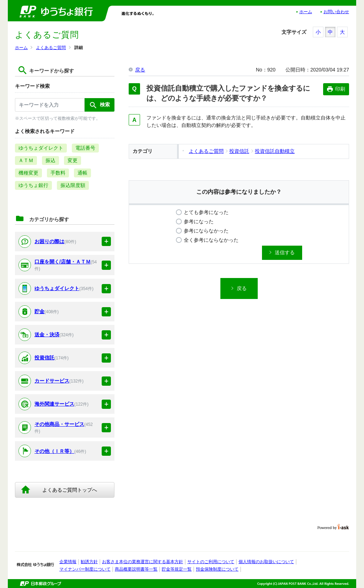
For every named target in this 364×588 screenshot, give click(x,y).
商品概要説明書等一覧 (136, 569)
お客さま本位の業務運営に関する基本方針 (143, 562)
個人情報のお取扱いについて (266, 562)
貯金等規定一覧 (177, 569)
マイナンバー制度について (85, 569)
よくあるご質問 (51, 48)
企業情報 (68, 562)
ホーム (306, 12)
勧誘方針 (89, 562)
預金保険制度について (217, 569)
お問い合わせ (336, 12)
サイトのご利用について (211, 562)
